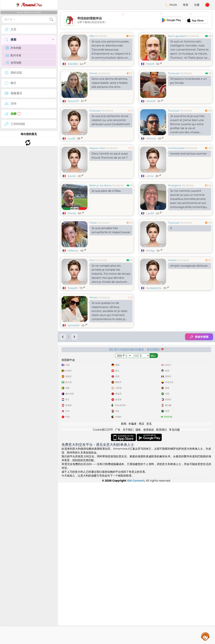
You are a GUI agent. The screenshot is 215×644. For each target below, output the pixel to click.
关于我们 (128, 591)
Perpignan (175, 215)
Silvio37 (151, 101)
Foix (92, 319)
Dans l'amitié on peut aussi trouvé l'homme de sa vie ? (110, 185)
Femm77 (73, 101)
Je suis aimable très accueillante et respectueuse (111, 260)
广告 (118, 591)
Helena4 (73, 280)
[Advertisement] (136, 20)
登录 (186, 5)
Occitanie (101, 36)
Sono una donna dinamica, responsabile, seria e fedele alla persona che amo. (110, 83)
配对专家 (13, 55)
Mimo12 (151, 138)
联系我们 (162, 591)
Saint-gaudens (177, 36)
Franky (72, 243)
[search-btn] (51, 20)
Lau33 (71, 138)
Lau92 (150, 243)
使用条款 (149, 591)
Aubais (172, 319)
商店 (142, 585)
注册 (197, 5)
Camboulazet (176, 178)
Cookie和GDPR (103, 591)
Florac (93, 252)
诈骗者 (132, 585)
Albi (92, 36)
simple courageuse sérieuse (189, 325)
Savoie (72, 206)
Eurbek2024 (154, 347)
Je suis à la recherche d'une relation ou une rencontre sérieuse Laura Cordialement (111, 120)
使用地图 (13, 63)
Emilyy (150, 280)
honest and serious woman (188, 183)
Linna (150, 206)
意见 (149, 585)
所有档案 (13, 48)
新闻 (124, 585)
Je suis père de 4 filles (106, 220)
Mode (171, 5)
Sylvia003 (74, 384)
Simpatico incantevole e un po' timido (188, 81)
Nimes (93, 73)
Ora (29, 5)
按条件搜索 (199, 396)
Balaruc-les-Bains (100, 215)
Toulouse (174, 73)
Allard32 (73, 64)
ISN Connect (136, 642)
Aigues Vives (97, 178)
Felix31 (150, 64)
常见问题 (174, 591)
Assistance (205, 636)
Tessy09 (73, 347)
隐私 (138, 591)
